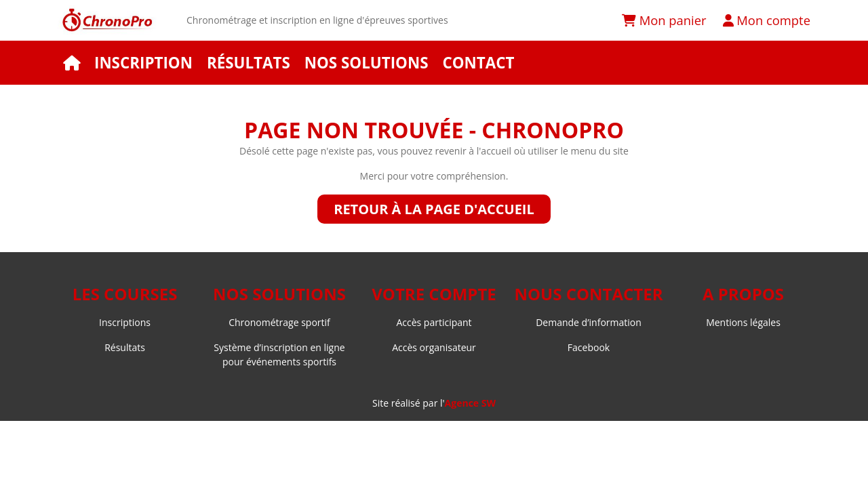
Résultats (249, 63)
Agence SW (470, 403)
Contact (478, 63)
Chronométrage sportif (279, 322)
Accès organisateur (434, 347)
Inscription (143, 63)
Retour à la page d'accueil (434, 209)
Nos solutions (367, 63)
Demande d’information (589, 322)
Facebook (589, 347)
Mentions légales (743, 322)
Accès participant (434, 322)
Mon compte (767, 20)
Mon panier (664, 20)
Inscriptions (125, 322)
